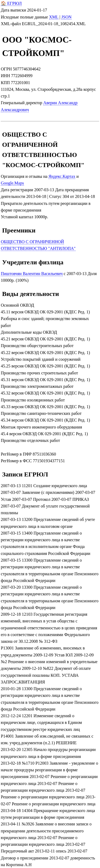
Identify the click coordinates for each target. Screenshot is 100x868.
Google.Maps (12, 183)
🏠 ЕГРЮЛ (11, 3)
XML (54, 17)
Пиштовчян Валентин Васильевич (32, 274)
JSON (66, 17)
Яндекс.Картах (62, 176)
